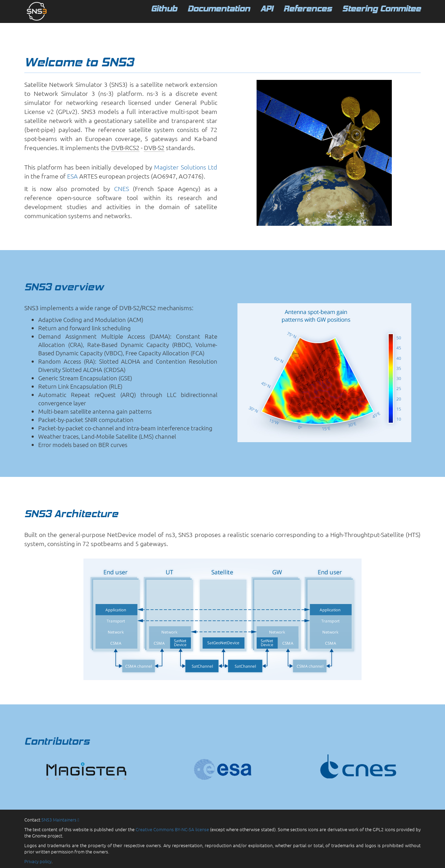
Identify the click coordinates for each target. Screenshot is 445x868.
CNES (122, 188)
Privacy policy (38, 861)
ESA (72, 176)
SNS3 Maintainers (60, 820)
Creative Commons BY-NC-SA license (172, 829)
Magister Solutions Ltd (186, 167)
